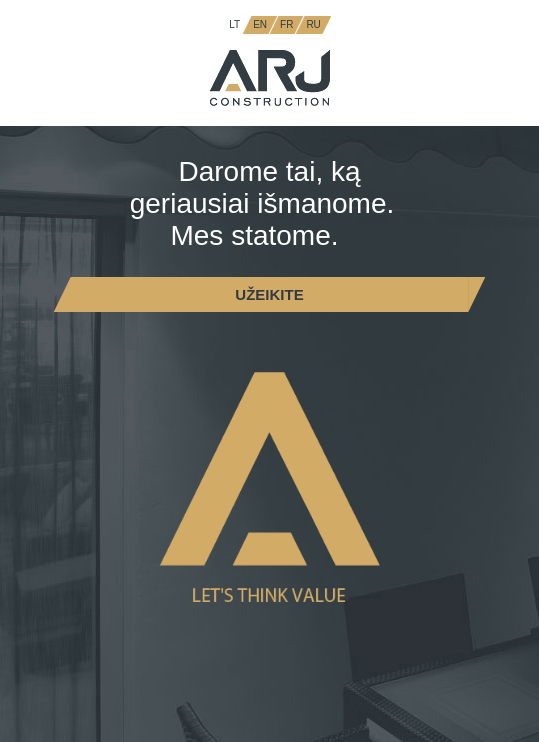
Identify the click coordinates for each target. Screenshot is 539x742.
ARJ (270, 78)
